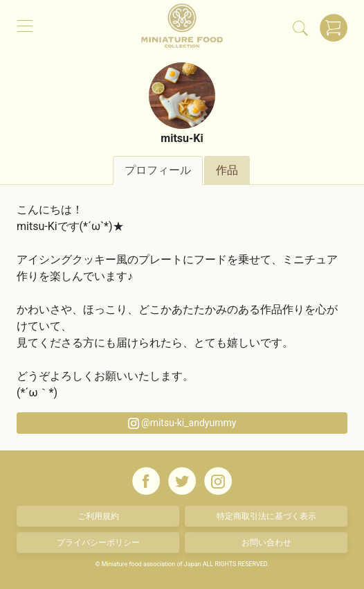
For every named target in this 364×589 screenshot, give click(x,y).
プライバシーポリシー (98, 543)
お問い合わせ (266, 543)
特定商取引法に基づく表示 (266, 516)
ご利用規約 (98, 516)
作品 (227, 170)
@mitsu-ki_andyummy (182, 423)
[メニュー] (25, 25)
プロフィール (158, 170)
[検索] (300, 28)
